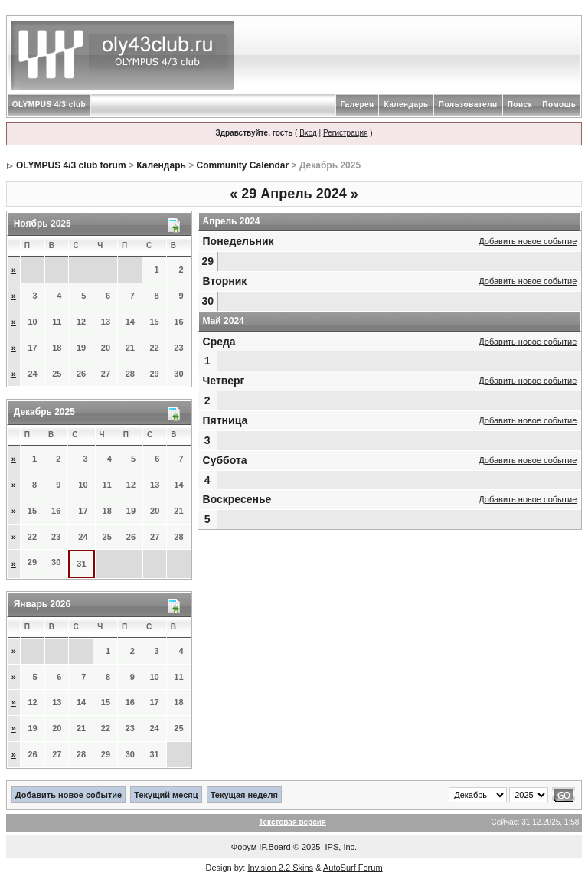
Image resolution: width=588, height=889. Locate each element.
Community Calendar (243, 165)
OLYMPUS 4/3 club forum (71, 165)
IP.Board (274, 847)
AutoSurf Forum (353, 868)
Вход (308, 133)
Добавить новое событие (528, 241)
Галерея (358, 105)
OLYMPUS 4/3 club (49, 105)
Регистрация (345, 133)
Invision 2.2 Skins (280, 868)
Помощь (559, 105)
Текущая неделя (244, 795)
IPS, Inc (340, 847)
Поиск (520, 105)
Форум (244, 847)
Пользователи (468, 105)
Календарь (406, 105)
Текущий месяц (166, 795)
